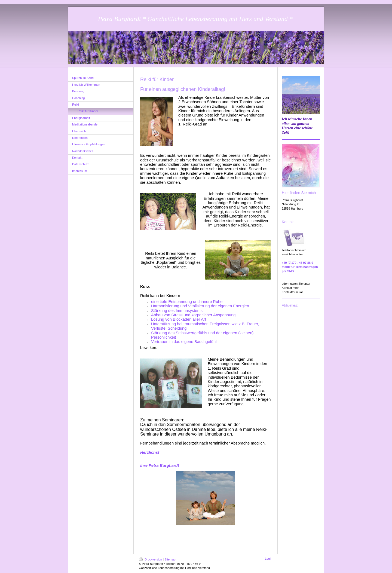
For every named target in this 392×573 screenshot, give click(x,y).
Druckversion (151, 559)
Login (269, 559)
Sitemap (170, 559)
